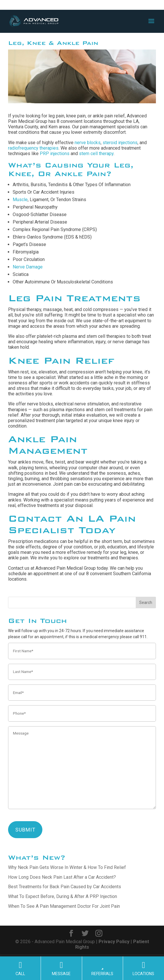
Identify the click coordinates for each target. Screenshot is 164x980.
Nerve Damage (28, 267)
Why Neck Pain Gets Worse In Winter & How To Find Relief (67, 867)
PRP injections (55, 154)
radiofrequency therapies (33, 148)
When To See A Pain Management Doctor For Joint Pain (64, 906)
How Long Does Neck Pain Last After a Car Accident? (62, 877)
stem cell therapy (96, 154)
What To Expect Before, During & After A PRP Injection (63, 896)
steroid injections (120, 143)
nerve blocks (88, 143)
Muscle (20, 200)
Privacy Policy (114, 942)
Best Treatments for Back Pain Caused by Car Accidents (65, 887)
